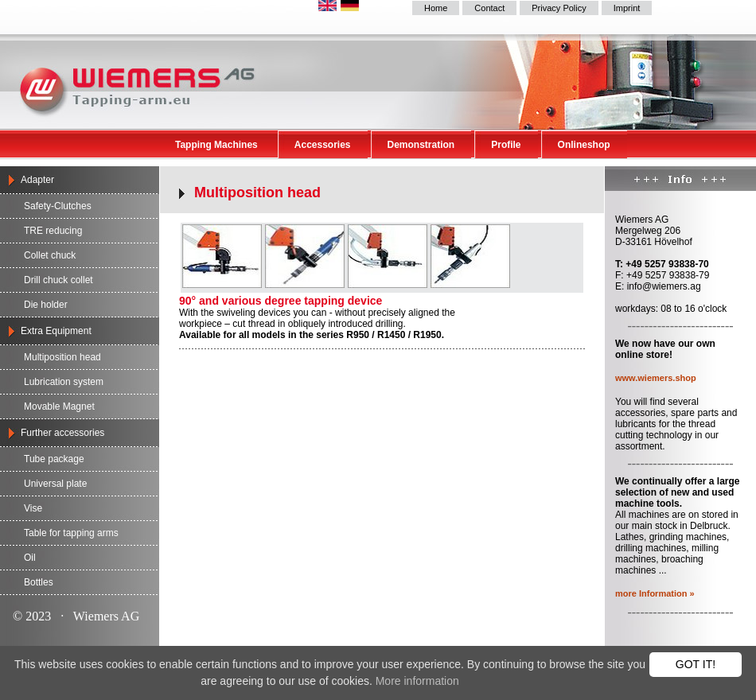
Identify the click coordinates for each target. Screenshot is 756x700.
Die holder (46, 305)
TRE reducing (53, 231)
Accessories (323, 145)
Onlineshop (584, 145)
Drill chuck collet (58, 280)
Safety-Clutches (58, 206)
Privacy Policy (559, 8)
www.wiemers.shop (656, 378)
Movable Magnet (59, 406)
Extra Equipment (56, 331)
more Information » (655, 593)
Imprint (627, 8)
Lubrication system (64, 382)
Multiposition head (62, 357)
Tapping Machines (216, 145)
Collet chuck (50, 255)
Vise (33, 508)
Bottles (39, 582)
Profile (506, 145)
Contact (489, 8)
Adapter (37, 180)
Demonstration (421, 145)
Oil (30, 558)
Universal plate (55, 484)
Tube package (54, 459)
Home (436, 8)
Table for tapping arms (71, 533)
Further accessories (62, 433)
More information (417, 681)
